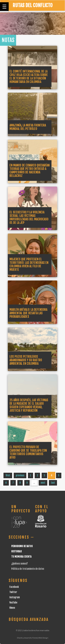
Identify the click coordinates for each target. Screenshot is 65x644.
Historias (16, 551)
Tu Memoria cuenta (21, 557)
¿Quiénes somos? (19, 564)
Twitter (13, 592)
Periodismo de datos (22, 546)
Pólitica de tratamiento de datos (28, 569)
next (43, 483)
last (53, 483)
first (8, 475)
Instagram (15, 597)
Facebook (14, 587)
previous (20, 475)
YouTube (13, 603)
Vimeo (12, 608)
